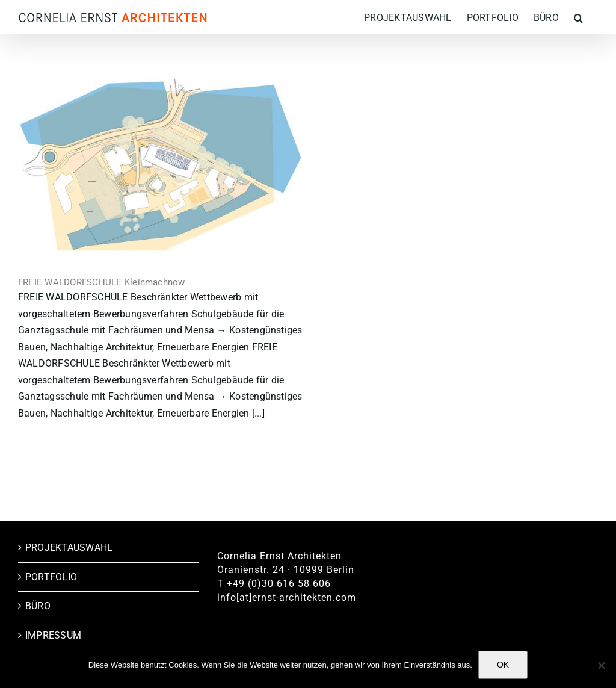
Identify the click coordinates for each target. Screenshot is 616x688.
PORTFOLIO (51, 577)
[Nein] (601, 665)
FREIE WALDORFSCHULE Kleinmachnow (102, 282)
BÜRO (38, 606)
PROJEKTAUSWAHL (69, 547)
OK (503, 665)
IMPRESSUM (53, 635)
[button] (578, 17)
